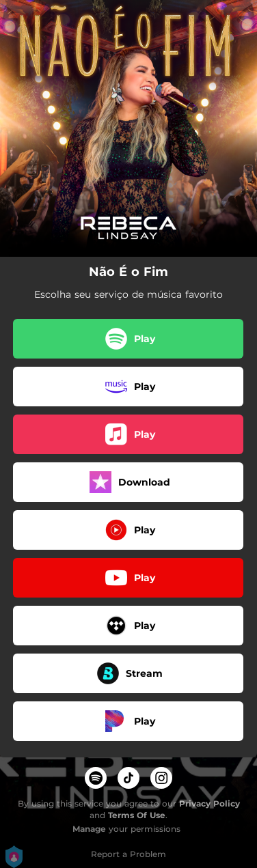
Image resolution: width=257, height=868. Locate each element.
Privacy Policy (209, 803)
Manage (89, 829)
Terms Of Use (137, 815)
